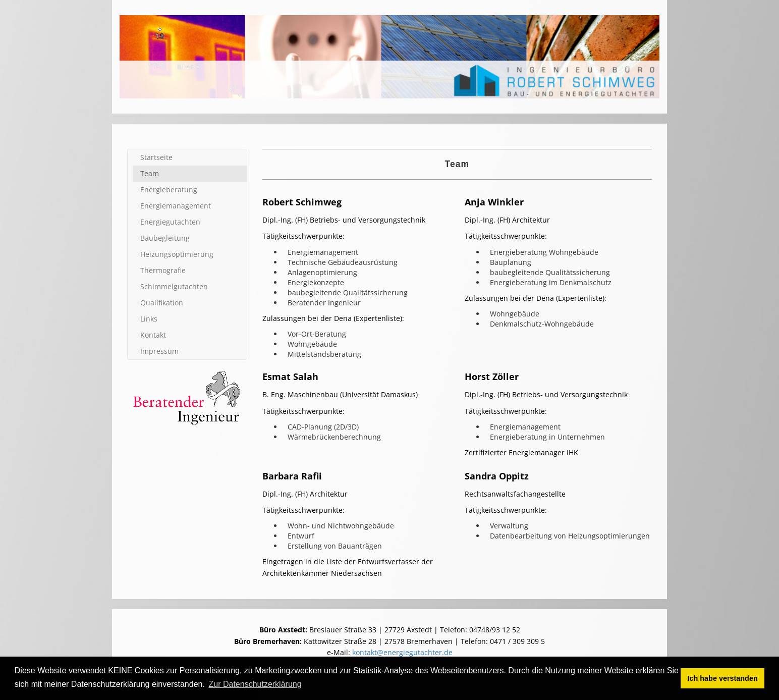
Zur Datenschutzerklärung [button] (255, 684)
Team (150, 173)
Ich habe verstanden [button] (723, 678)
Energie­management (176, 206)
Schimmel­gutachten (174, 286)
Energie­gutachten (170, 222)
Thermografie (163, 270)
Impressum (159, 351)
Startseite (156, 157)
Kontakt (153, 335)
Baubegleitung (165, 238)
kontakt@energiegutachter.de (402, 652)
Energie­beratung (169, 190)
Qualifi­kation (162, 303)
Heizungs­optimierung (177, 254)
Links (149, 319)
